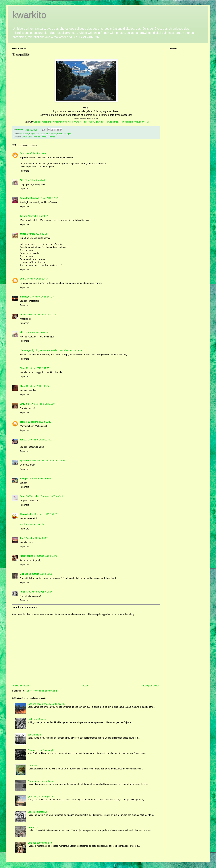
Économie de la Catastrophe (41, 750)
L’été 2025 (33, 827)
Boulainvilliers (34, 735)
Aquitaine (24, 134)
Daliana (23, 216)
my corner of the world (63, 122)
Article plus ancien (150, 686)
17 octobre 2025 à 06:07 (36, 538)
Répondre (24, 171)
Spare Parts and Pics (30, 461)
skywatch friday (112, 122)
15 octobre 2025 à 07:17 (46, 315)
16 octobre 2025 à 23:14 (54, 461)
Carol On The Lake (29, 496)
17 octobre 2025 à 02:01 (40, 478)
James (23, 234)
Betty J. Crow (26, 404)
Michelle (24, 574)
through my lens (142, 122)
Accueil (86, 686)
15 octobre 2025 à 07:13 (42, 297)
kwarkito (29, 15)
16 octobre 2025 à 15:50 (70, 350)
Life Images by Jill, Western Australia (39, 350)
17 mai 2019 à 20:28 (49, 198)
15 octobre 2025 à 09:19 (36, 332)
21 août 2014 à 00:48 (35, 180)
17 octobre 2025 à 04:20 (45, 514)
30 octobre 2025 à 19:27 (40, 592)
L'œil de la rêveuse (37, 719)
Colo (22, 153)
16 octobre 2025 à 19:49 (39, 422)
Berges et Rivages (37, 134)
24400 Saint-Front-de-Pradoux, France (39, 137)
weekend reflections (42, 122)
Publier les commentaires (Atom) (41, 691)
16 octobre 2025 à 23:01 (40, 440)
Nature (60, 134)
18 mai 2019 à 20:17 (38, 216)
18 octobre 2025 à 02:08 (41, 574)
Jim (21, 538)
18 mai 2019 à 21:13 (37, 234)
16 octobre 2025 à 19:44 (46, 404)
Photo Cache (26, 514)
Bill (22, 180)
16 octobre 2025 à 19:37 (38, 386)
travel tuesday (81, 122)
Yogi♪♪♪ (23, 440)
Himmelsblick (127, 122)
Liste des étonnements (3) (40, 843)
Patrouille (32, 766)
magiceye (25, 297)
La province (51, 134)
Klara (22, 386)
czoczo (23, 422)
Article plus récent (22, 686)
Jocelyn (24, 478)
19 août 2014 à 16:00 (35, 153)
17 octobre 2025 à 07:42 (46, 556)
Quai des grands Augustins (40, 797)
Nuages (67, 134)
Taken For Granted (29, 198)
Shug (22, 368)
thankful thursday (96, 122)
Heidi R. (24, 592)
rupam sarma (26, 315)
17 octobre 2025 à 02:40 (51, 496)
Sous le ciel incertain (37, 812)
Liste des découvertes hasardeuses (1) (46, 704)
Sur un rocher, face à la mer (41, 781)
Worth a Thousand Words (32, 524)
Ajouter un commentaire (26, 607)
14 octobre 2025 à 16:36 (37, 279)
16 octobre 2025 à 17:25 (38, 368)
